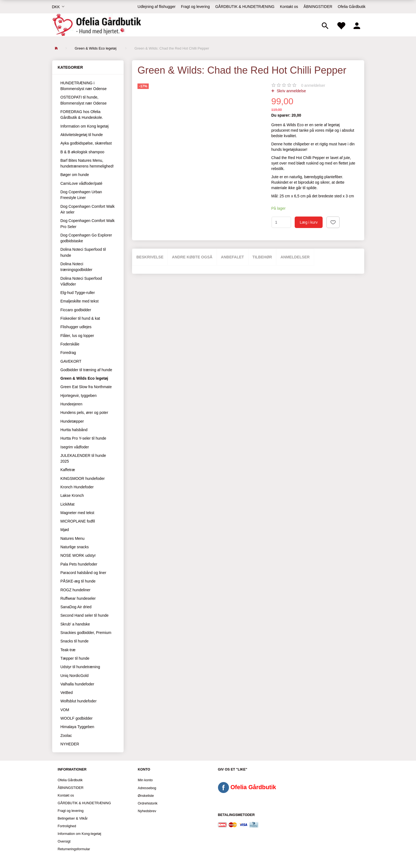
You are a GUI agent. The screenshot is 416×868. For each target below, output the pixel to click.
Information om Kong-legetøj (80, 834)
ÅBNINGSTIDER (318, 7)
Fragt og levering (195, 7)
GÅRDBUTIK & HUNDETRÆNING (245, 7)
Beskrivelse (150, 257)
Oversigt (64, 841)
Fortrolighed (67, 826)
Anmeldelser (295, 257)
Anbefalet (233, 257)
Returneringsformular (74, 849)
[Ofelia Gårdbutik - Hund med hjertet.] (97, 25)
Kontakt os (289, 7)
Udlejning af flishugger (157, 7)
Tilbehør (262, 257)
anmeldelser (313, 85)
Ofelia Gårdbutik (352, 7)
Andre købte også (192, 257)
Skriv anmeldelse (291, 91)
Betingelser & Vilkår (73, 818)
